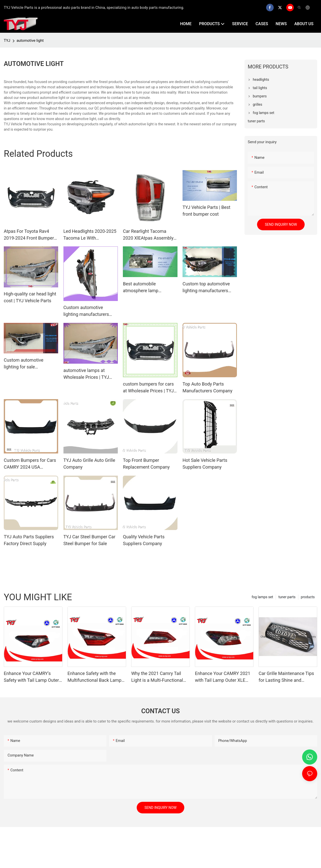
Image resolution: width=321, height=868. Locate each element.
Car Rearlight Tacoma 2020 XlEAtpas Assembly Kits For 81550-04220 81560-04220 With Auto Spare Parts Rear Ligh (148, 235)
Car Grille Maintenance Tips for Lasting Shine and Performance (286, 677)
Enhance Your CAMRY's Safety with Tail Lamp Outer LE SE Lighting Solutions (31, 677)
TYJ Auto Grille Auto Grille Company (89, 464)
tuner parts (287, 597)
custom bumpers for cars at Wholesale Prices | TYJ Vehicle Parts (148, 388)
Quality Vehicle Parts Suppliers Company (144, 540)
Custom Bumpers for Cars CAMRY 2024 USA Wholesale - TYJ (30, 464)
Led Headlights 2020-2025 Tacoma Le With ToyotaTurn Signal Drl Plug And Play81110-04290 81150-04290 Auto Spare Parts (90, 235)
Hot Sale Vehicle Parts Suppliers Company (205, 464)
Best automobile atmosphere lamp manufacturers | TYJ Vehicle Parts (143, 288)
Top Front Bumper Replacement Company (146, 464)
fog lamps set (262, 597)
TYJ (7, 41)
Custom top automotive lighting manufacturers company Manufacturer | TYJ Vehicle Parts (207, 288)
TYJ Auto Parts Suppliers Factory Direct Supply (29, 540)
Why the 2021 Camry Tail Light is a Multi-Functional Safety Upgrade (157, 677)
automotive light (30, 41)
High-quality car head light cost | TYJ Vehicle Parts (30, 297)
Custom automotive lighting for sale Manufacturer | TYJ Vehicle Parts (31, 364)
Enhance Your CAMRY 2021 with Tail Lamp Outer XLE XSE (223, 677)
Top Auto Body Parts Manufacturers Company (207, 387)
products (308, 597)
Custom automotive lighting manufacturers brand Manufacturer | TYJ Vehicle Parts (89, 311)
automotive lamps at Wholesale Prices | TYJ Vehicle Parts (86, 374)
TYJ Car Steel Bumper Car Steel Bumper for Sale (90, 540)
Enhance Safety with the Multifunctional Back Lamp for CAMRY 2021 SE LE (94, 677)
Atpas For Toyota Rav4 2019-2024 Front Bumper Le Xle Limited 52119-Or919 (29, 235)
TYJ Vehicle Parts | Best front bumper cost (206, 211)
